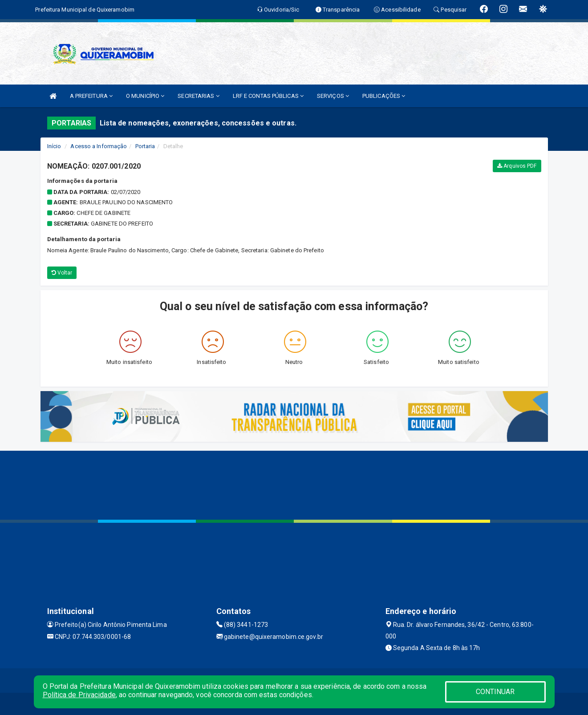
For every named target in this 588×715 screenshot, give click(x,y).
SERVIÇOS (333, 96)
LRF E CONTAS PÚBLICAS (268, 96)
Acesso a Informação (99, 146)
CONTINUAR (495, 692)
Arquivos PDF (517, 166)
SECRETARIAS (198, 96)
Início (54, 146)
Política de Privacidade (79, 695)
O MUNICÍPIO (145, 96)
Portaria (145, 146)
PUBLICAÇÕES (384, 96)
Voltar (62, 273)
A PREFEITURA (91, 96)
